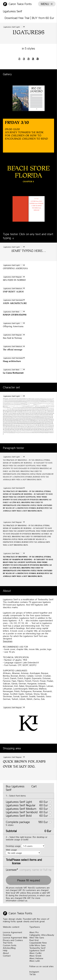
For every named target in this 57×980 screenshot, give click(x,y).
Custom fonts (10, 945)
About (6, 953)
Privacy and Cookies (13, 940)
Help (5, 950)
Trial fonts (8, 943)
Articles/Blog (9, 948)
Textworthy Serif (37, 948)
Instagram (34, 972)
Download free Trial (17, 18)
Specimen (8, 641)
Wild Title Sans (37, 938)
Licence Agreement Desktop (13, 934)
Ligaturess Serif (37, 950)
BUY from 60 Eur (43, 18)
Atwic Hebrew (36, 958)
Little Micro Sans (38, 945)
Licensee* (12, 870)
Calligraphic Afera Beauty (42, 935)
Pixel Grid (34, 940)
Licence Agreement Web (15, 938)
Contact (7, 956)
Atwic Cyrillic (36, 953)
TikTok (33, 974)
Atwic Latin (35, 961)
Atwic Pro (34, 932)
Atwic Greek (35, 956)
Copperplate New (38, 943)
